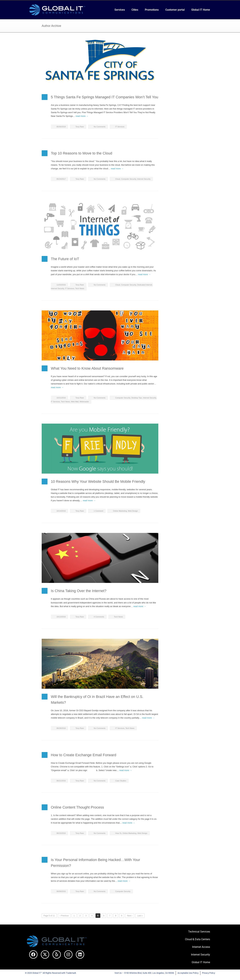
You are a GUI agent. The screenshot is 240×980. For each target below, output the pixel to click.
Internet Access (201, 947)
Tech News (80, 288)
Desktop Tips (137, 398)
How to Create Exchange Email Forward (84, 755)
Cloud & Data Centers (197, 939)
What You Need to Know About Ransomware (87, 368)
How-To (118, 833)
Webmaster (84, 402)
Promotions (152, 10)
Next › (130, 916)
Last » (140, 916)
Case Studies (121, 781)
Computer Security (128, 179)
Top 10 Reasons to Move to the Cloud (81, 153)
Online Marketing (120, 511)
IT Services (120, 127)
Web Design (133, 511)
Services (120, 10)
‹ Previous (64, 916)
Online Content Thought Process (77, 807)
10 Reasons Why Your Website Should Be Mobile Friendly (98, 482)
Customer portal (175, 10)
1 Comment (98, 511)
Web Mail (75, 402)
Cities (135, 10)
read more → (82, 116)
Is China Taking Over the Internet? (79, 591)
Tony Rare (80, 127)
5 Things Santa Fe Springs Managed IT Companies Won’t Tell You (104, 97)
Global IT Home (201, 10)
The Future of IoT (65, 259)
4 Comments (99, 617)
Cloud (118, 179)
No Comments (99, 127)
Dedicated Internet (145, 285)
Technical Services (199, 932)
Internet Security (144, 179)
